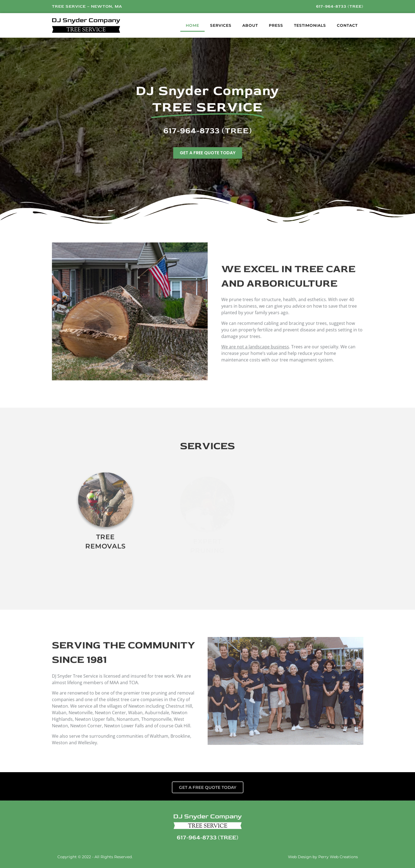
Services (221, 25)
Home (192, 25)
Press (276, 25)
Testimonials (310, 25)
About (250, 25)
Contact (347, 25)
